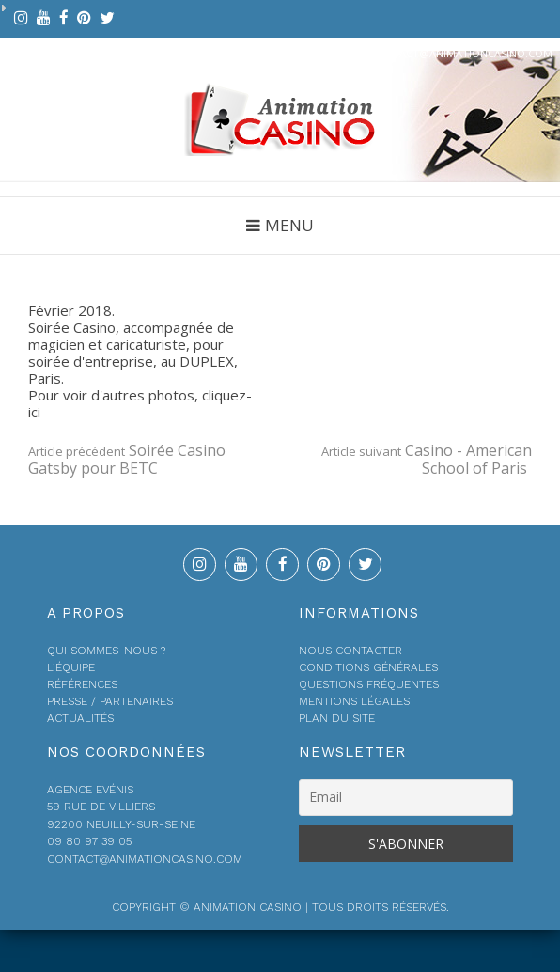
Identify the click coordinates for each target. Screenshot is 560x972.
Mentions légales (354, 701)
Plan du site (337, 718)
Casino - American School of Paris (427, 459)
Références (82, 684)
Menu (289, 225)
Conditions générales (368, 667)
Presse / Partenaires (110, 701)
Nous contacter (350, 651)
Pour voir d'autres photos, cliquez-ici (140, 403)
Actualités (80, 718)
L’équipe (71, 667)
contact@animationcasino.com (461, 53)
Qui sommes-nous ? (106, 651)
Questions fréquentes (369, 684)
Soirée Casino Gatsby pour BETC (127, 459)
